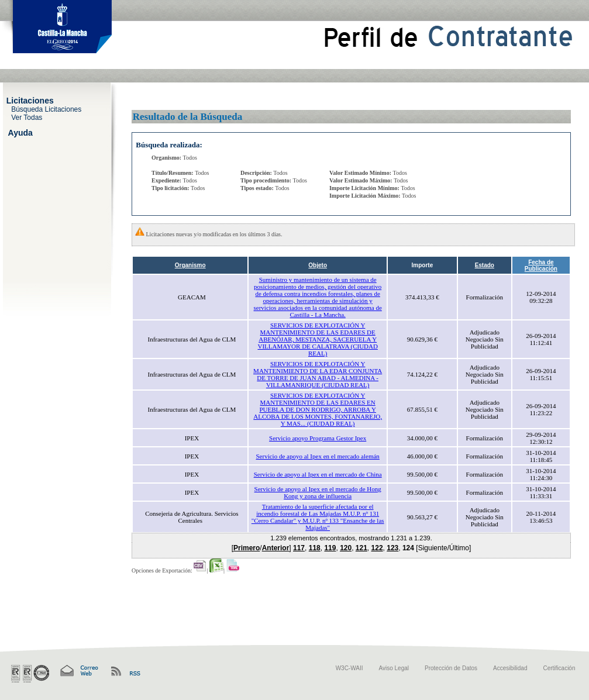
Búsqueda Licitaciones (46, 109)
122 (377, 548)
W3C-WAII (349, 668)
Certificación (559, 668)
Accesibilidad (510, 668)
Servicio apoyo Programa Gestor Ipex (318, 438)
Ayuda (20, 132)
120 (346, 548)
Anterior (276, 548)
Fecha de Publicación (541, 265)
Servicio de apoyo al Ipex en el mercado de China (318, 474)
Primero (247, 548)
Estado (485, 265)
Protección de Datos (451, 668)
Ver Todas (27, 117)
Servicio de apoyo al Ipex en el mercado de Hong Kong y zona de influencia (318, 492)
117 (299, 548)
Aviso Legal (394, 668)
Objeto (318, 265)
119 (330, 548)
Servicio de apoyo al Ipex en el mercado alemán (318, 456)
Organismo (190, 265)
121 (361, 548)
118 (315, 548)
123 (392, 548)
